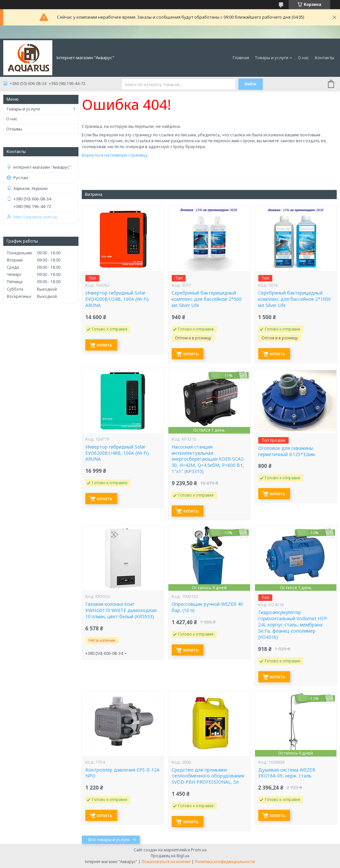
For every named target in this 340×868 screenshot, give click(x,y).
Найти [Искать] (250, 84)
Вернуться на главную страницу (115, 155)
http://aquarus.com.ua (35, 217)
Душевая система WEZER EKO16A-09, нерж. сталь (287, 773)
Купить (104, 345)
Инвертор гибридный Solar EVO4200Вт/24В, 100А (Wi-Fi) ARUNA (117, 299)
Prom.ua (199, 850)
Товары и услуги (272, 58)
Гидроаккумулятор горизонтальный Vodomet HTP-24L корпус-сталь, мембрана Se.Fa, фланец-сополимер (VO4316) (293, 625)
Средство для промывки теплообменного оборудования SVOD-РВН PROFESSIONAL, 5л (208, 776)
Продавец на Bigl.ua (170, 856)
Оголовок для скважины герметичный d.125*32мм (287, 451)
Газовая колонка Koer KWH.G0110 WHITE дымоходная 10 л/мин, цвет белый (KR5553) (121, 610)
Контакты (324, 58)
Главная (241, 58)
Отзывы (14, 129)
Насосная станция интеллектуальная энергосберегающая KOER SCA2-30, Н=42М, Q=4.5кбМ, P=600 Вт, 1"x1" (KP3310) (208, 459)
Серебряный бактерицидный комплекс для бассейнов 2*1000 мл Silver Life (295, 299)
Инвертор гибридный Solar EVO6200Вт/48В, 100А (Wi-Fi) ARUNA (117, 453)
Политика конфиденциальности (225, 862)
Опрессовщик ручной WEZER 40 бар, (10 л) (207, 607)
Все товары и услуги (109, 840)
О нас (304, 58)
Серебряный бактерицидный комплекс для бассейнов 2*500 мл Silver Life (207, 299)
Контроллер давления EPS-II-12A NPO (122, 773)
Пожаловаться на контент (166, 862)
